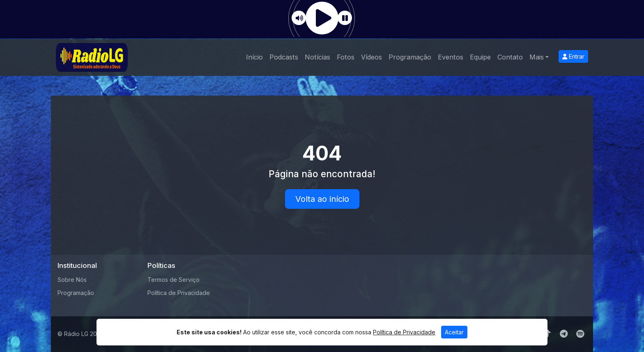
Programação (410, 57)
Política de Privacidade (179, 293)
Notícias (317, 57)
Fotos (346, 57)
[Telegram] (564, 334)
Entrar (573, 56)
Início (254, 57)
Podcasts (284, 57)
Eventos (451, 57)
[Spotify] (580, 334)
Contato (510, 57)
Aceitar (454, 332)
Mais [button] (537, 57)
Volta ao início (322, 199)
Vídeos (371, 57)
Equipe (480, 57)
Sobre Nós (72, 280)
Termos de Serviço (174, 280)
